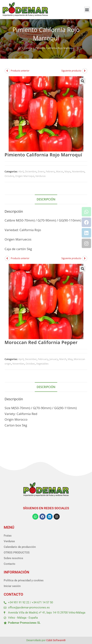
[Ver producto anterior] (7, 71)
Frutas (8, 536)
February (43, 359)
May (70, 359)
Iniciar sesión (12, 586)
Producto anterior (20, 71)
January (54, 359)
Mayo (68, 171)
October (30, 364)
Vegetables (42, 364)
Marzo (59, 171)
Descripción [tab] (46, 199)
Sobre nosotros (13, 558)
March (63, 359)
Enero (41, 171)
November (18, 364)
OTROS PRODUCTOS (17, 553)
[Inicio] (19, 48)
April (21, 359)
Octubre (9, 176)
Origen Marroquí (25, 176)
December (31, 359)
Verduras (40, 176)
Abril (21, 171)
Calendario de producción (20, 547)
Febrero (50, 171)
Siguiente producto (71, 71)
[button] (87, 10)
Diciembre (31, 171)
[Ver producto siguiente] (85, 71)
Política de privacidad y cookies (24, 580)
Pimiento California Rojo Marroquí (55, 48)
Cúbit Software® (56, 640)
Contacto (10, 564)
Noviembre (78, 171)
